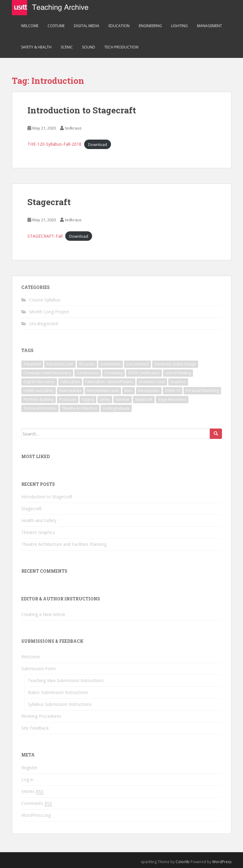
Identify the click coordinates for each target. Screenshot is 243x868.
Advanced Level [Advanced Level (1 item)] (60, 364)
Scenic (67, 47)
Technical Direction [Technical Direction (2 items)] (40, 408)
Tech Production (121, 47)
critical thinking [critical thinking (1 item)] (178, 373)
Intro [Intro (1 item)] (129, 391)
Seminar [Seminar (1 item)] (123, 399)
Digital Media (87, 26)
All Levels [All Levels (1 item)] (87, 364)
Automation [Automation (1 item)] (111, 364)
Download (98, 144)
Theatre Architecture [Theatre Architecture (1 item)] (80, 408)
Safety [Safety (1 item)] (105, 399)
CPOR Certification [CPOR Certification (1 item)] (144, 373)
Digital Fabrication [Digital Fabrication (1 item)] (39, 382)
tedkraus (73, 128)
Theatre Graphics (38, 532)
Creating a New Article (43, 614)
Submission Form (39, 669)
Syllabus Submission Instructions (60, 704)
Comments (37, 803)
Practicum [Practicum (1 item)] (68, 399)
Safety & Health (36, 47)
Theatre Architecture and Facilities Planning (64, 544)
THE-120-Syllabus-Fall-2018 (54, 144)
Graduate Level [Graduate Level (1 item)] (152, 382)
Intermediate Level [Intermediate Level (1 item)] (103, 391)
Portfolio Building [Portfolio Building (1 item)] (39, 399)
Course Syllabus (45, 300)
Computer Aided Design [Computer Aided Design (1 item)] (175, 364)
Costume (56, 26)
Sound (89, 47)
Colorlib (183, 862)
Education (119, 26)
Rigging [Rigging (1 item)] (88, 399)
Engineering (150, 26)
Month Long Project (49, 312)
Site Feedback (35, 728)
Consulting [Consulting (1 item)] (113, 373)
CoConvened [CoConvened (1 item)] (138, 364)
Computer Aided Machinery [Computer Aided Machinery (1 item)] (47, 373)
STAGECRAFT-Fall (45, 236)
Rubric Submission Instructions (58, 692)
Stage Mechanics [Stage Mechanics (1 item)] (172, 399)
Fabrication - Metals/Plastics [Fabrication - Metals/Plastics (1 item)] (109, 382)
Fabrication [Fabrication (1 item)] (70, 382)
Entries (32, 792)
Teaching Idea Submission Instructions (66, 680)
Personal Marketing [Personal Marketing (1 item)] (202, 391)
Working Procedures (41, 716)
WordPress (222, 862)
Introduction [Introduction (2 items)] (149, 391)
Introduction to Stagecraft (82, 110)
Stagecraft (49, 202)
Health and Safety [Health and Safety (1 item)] (39, 391)
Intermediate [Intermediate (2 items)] (70, 391)
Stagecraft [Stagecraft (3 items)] (144, 399)
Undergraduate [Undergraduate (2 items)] (116, 408)
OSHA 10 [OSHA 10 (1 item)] (173, 391)
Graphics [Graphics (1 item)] (178, 382)
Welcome (30, 26)
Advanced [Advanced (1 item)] (32, 364)
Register (29, 768)
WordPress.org (36, 815)
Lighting (179, 26)
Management (209, 26)
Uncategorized (44, 324)
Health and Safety (39, 520)
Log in (27, 779)
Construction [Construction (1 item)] (88, 373)
